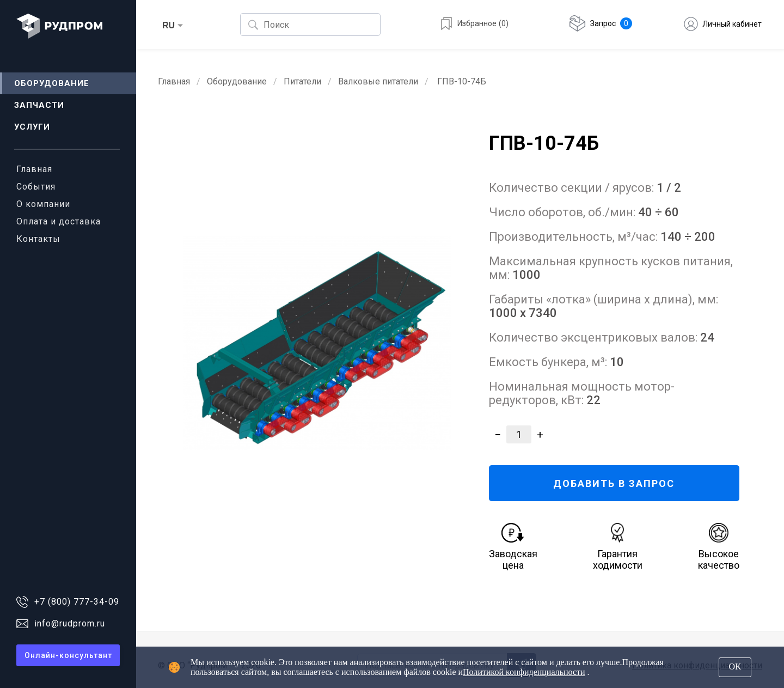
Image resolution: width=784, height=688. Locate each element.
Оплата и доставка (59, 221)
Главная (34, 169)
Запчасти (39, 105)
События (36, 187)
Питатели (302, 81)
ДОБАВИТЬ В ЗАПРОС (614, 483)
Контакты (38, 239)
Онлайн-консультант (68, 655)
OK (735, 666)
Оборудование (52, 83)
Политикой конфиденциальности (524, 672)
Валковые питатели (378, 81)
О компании (43, 204)
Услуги (32, 127)
